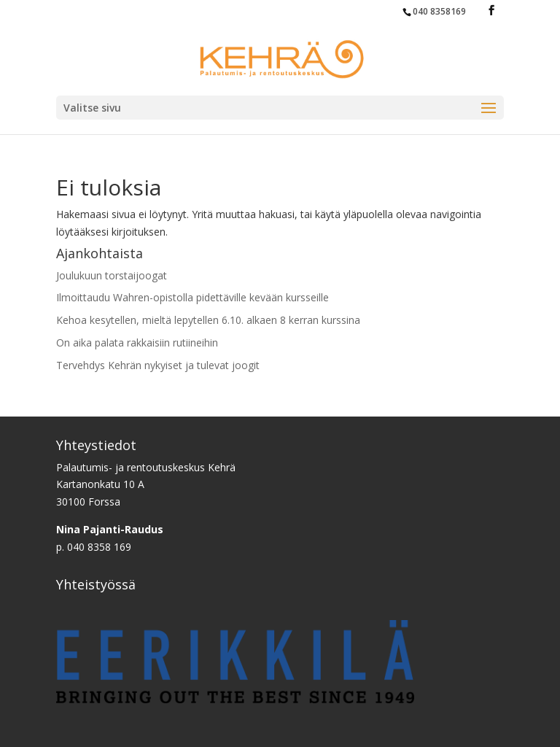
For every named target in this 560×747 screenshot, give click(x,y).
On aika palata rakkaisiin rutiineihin (137, 342)
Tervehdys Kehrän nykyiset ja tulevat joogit (158, 365)
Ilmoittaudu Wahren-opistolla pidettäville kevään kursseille (192, 297)
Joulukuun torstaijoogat (112, 275)
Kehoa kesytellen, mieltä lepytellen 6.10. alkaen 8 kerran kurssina (208, 320)
